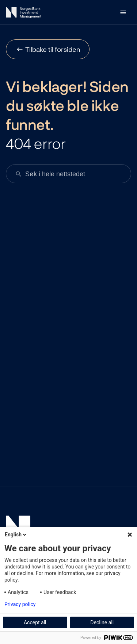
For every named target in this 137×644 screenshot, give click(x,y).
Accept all (35, 622)
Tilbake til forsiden (53, 49)
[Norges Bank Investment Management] (24, 14)
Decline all (102, 622)
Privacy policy (20, 604)
